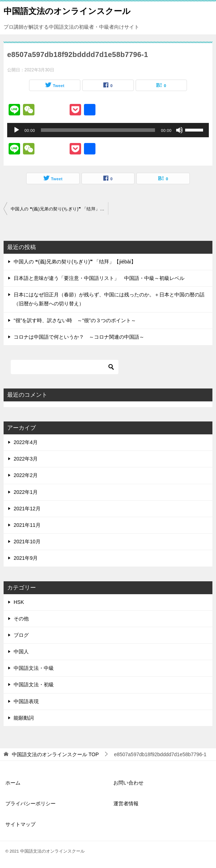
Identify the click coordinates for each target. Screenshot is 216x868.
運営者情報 (126, 803)
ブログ (21, 635)
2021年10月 (27, 542)
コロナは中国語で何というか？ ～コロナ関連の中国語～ (79, 337)
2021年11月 (27, 525)
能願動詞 (24, 718)
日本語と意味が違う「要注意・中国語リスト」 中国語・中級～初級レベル (99, 278)
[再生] (17, 130)
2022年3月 (26, 459)
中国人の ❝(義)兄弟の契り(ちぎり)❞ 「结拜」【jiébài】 (59, 209)
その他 (21, 619)
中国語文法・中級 (34, 668)
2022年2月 (26, 475)
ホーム (13, 783)
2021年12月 (27, 509)
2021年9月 (26, 558)
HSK (19, 602)
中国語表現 (26, 701)
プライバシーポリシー (30, 803)
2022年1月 (26, 492)
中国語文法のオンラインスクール (67, 10)
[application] (108, 130)
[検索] (65, 367)
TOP (55, 754)
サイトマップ (20, 824)
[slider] (98, 130)
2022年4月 (26, 442)
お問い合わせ (128, 783)
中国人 (21, 652)
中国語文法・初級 (34, 685)
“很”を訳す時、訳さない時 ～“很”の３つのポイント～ (75, 320)
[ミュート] (179, 130)
